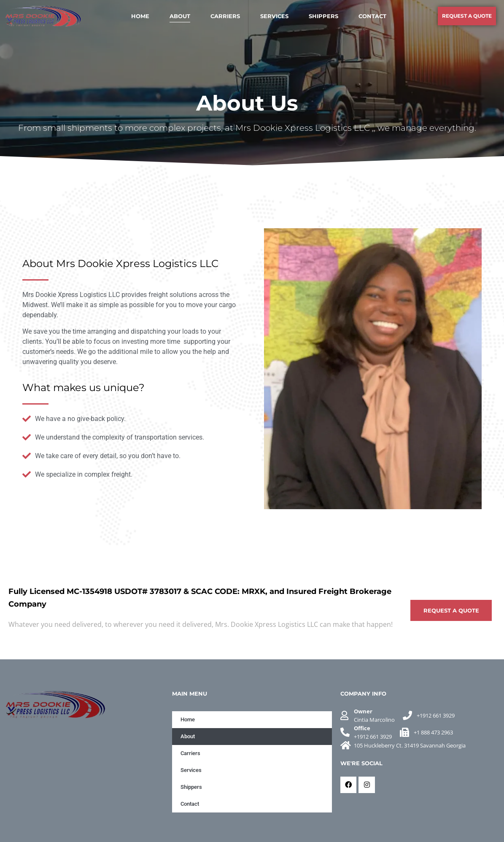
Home (140, 16)
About (180, 16)
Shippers (323, 16)
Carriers (225, 16)
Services (274, 16)
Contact (372, 16)
